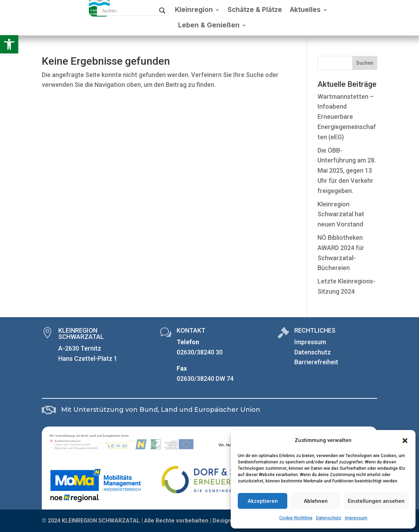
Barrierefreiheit (316, 362)
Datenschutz (329, 518)
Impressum (356, 518)
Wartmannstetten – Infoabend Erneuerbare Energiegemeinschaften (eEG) (347, 117)
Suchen (365, 63)
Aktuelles (305, 10)
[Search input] (129, 11)
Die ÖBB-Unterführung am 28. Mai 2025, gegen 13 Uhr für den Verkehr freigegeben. (347, 171)
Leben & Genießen (209, 25)
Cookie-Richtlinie (296, 518)
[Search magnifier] (162, 11)
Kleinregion (194, 10)
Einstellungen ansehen (376, 501)
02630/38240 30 (200, 352)
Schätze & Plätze (255, 10)
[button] (9, 44)
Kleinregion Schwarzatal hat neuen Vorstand (341, 214)
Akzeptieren (263, 501)
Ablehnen (316, 501)
